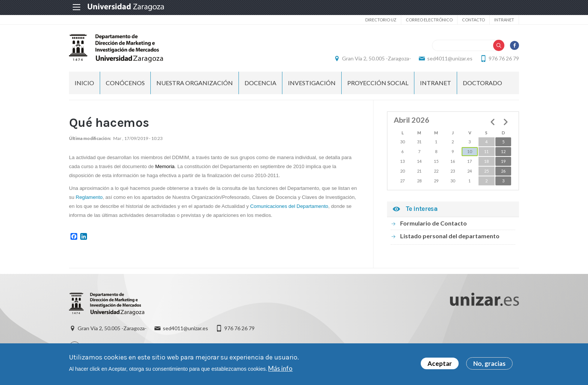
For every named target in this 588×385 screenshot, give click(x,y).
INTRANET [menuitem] (436, 83)
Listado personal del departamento (450, 236)
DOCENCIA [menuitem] (260, 83)
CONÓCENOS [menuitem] (125, 83)
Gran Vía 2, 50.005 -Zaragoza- (376, 58)
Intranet (504, 20)
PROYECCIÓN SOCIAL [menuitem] (378, 83)
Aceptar (440, 365)
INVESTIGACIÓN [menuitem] (312, 83)
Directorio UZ (381, 20)
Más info (280, 369)
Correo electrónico (429, 20)
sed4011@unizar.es (450, 58)
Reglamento (89, 197)
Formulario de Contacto (433, 223)
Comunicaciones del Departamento (289, 206)
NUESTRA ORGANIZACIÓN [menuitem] (195, 83)
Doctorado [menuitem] (482, 83)
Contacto (473, 20)
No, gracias (489, 365)
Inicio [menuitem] (84, 83)
